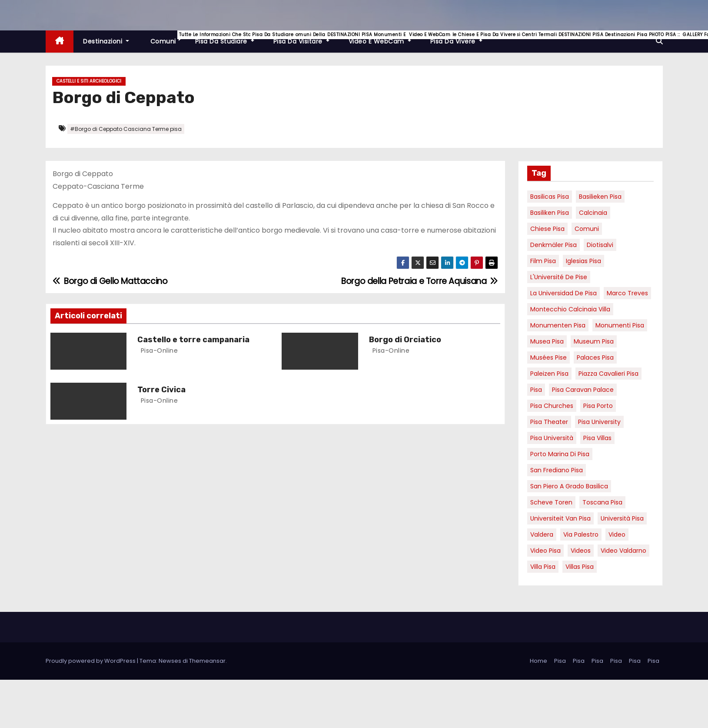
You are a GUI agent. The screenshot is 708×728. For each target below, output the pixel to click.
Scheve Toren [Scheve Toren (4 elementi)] (551, 502)
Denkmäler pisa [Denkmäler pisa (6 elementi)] (553, 245)
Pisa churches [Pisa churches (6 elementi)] (552, 406)
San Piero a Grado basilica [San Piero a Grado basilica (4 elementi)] (569, 486)
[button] (659, 41)
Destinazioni (106, 41)
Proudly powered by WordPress (91, 661)
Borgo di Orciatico (405, 340)
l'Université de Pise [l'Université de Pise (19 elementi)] (559, 277)
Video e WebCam (385, 38)
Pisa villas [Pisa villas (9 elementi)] (597, 438)
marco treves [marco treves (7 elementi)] (627, 293)
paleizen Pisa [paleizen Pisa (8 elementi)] (549, 374)
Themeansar (207, 661)
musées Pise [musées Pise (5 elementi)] (548, 357)
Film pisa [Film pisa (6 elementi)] (543, 261)
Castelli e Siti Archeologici (89, 81)
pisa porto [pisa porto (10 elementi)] (598, 406)
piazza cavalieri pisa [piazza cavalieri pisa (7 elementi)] (608, 374)
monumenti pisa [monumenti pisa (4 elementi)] (620, 325)
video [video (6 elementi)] (617, 534)
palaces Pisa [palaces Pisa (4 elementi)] (595, 357)
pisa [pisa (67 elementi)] (536, 390)
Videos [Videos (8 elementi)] (581, 551)
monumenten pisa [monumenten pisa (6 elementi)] (558, 325)
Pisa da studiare (229, 38)
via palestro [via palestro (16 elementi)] (581, 534)
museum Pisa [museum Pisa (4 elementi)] (594, 341)
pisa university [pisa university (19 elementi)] (599, 422)
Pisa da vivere (461, 38)
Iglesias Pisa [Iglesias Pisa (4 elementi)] (583, 261)
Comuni (167, 38)
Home (538, 661)
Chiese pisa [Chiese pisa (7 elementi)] (547, 229)
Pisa (560, 661)
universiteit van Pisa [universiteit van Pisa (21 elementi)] (560, 518)
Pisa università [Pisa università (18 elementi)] (552, 438)
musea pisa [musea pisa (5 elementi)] (547, 341)
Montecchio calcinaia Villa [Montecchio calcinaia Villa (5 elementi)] (570, 309)
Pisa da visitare (306, 38)
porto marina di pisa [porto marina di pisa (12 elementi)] (560, 454)
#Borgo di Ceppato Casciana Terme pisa (126, 129)
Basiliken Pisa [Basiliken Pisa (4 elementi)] (550, 213)
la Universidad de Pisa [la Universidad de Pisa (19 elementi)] (563, 293)
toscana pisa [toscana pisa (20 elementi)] (602, 502)
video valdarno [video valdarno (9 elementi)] (623, 551)
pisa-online (158, 351)
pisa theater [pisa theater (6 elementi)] (549, 422)
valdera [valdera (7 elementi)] (542, 534)
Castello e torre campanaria (193, 340)
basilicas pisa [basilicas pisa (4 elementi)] (550, 197)
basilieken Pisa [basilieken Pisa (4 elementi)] (600, 197)
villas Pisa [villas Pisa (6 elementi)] (580, 567)
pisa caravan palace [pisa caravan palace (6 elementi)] (583, 390)
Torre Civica (161, 390)
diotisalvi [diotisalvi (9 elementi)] (600, 245)
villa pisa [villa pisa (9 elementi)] (543, 567)
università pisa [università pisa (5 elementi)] (622, 518)
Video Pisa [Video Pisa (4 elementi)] (545, 551)
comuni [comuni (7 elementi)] (587, 229)
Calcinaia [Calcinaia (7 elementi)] (593, 213)
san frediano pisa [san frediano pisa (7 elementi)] (557, 470)
